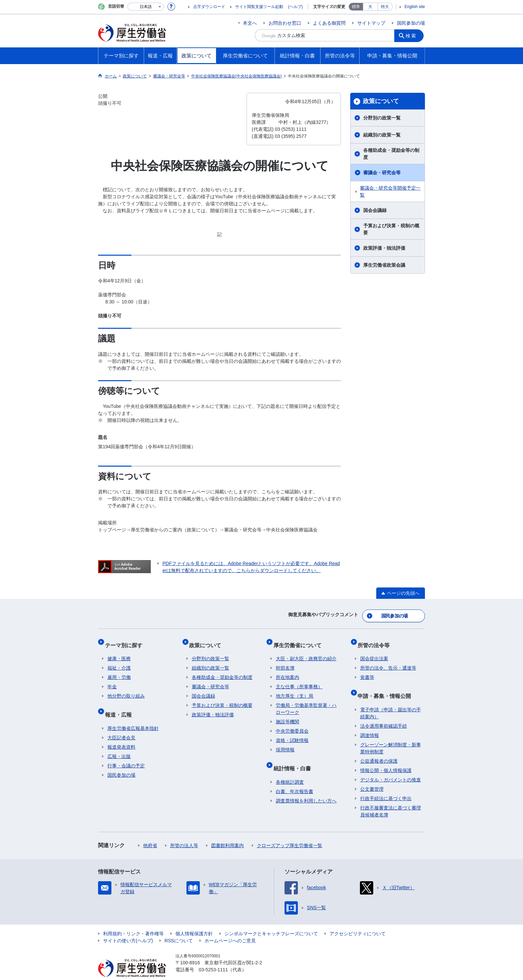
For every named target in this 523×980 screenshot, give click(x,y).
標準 (356, 7)
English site (415, 7)
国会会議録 (375, 210)
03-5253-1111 (213, 957)
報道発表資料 (121, 734)
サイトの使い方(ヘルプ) (128, 928)
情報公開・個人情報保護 (386, 757)
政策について (381, 101)
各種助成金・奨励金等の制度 (391, 154)
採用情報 (285, 742)
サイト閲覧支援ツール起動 (259, 7)
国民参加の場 (411, 23)
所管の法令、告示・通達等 (388, 661)
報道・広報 (121, 704)
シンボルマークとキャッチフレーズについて (271, 921)
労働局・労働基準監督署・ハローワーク (306, 701)
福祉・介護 (119, 661)
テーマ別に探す (126, 640)
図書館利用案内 (227, 832)
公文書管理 (372, 776)
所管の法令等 (376, 640)
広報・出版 (119, 743)
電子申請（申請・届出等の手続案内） (391, 700)
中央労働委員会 (292, 724)
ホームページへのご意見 (230, 928)
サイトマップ (371, 23)
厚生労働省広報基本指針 (133, 715)
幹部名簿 (285, 661)
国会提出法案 (374, 651)
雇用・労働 (119, 670)
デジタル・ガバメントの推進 (391, 767)
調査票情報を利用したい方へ (306, 788)
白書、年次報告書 (295, 778)
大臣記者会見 (121, 725)
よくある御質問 (329, 23)
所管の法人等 (184, 832)
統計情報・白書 (295, 758)
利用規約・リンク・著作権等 (133, 921)
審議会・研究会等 (382, 173)
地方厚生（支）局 (295, 689)
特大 (385, 7)
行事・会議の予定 (126, 753)
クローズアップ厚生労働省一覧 (290, 832)
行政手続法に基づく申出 (386, 785)
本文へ (250, 23)
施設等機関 (288, 714)
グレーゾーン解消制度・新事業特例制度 (391, 735)
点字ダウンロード (209, 7)
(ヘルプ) (296, 7)
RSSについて (179, 928)
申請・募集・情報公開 (387, 685)
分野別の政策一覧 (382, 118)
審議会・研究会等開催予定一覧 (390, 191)
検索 (413, 35)
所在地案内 (288, 670)
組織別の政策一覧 (382, 135)
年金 (112, 679)
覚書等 (367, 670)
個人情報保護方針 (194, 921)
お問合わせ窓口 (285, 23)
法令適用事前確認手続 (384, 713)
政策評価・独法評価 (384, 248)
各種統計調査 (290, 769)
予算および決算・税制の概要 (391, 229)
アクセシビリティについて (358, 921)
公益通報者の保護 (379, 748)
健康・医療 (119, 651)
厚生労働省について (300, 640)
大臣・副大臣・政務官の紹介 (306, 651)
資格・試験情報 (292, 733)
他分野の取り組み (126, 689)
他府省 (150, 832)
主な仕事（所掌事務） (299, 679)
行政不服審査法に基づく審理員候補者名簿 (391, 798)
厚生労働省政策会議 (384, 265)
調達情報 (370, 722)
